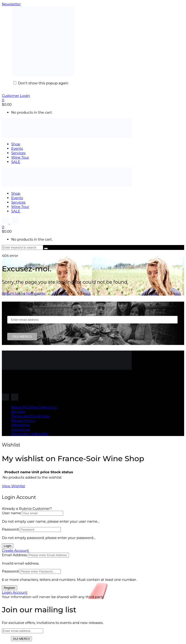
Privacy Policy (23, 421)
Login (8, 546)
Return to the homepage (24, 293)
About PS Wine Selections (34, 407)
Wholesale (20, 425)
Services (18, 153)
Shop (16, 144)
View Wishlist (14, 486)
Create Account (15, 550)
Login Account (15, 592)
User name (11, 513)
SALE (16, 162)
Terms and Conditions (30, 416)
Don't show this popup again (43, 83)
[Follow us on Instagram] (6, 223)
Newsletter (11, 4)
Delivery (18, 412)
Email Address (14, 555)
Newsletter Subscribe (30, 434)
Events (17, 148)
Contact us (21, 429)
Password (10, 529)
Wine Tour (20, 157)
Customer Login (16, 96)
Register (10, 588)
